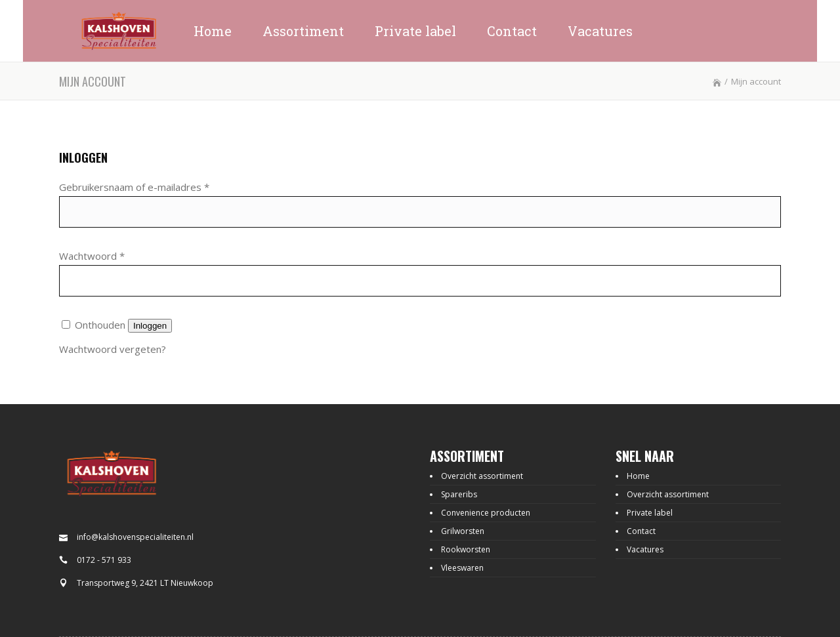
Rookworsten (466, 549)
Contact (641, 531)
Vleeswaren (462, 568)
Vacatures (645, 549)
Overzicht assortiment (482, 476)
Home (638, 476)
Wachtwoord (92, 256)
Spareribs (459, 494)
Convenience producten (486, 513)
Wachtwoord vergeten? (113, 349)
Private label (650, 513)
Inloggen (150, 326)
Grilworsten (463, 531)
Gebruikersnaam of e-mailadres (134, 187)
